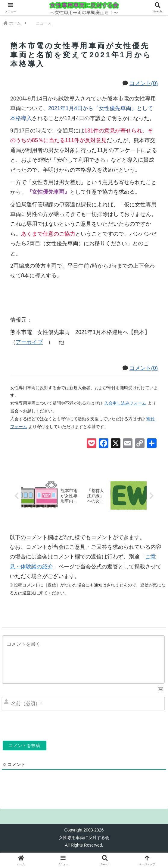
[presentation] (59, 724)
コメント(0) (144, 83)
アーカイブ (32, 342)
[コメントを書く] (83, 660)
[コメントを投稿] (25, 746)
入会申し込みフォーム (125, 403)
